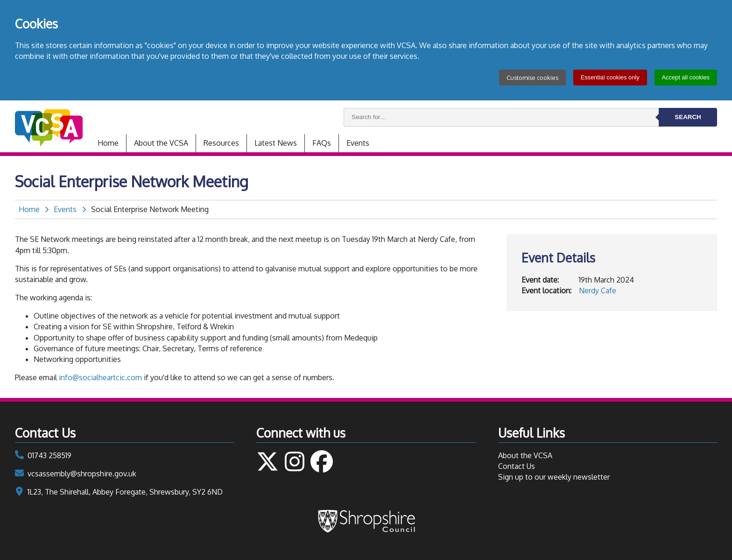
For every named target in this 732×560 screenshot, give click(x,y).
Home (108, 143)
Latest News (276, 143)
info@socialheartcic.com (100, 377)
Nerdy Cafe (598, 291)
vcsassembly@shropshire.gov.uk (82, 474)
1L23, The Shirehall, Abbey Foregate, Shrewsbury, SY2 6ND (125, 492)
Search (688, 117)
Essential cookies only (610, 77)
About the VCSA (161, 143)
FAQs (322, 143)
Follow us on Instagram (295, 461)
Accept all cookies (686, 77)
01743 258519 (49, 455)
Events (358, 143)
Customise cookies (532, 78)
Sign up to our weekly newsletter (554, 477)
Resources (221, 143)
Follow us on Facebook (322, 461)
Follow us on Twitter (267, 461)
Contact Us (517, 466)
